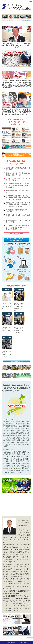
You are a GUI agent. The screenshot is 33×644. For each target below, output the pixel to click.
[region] (17, 18)
